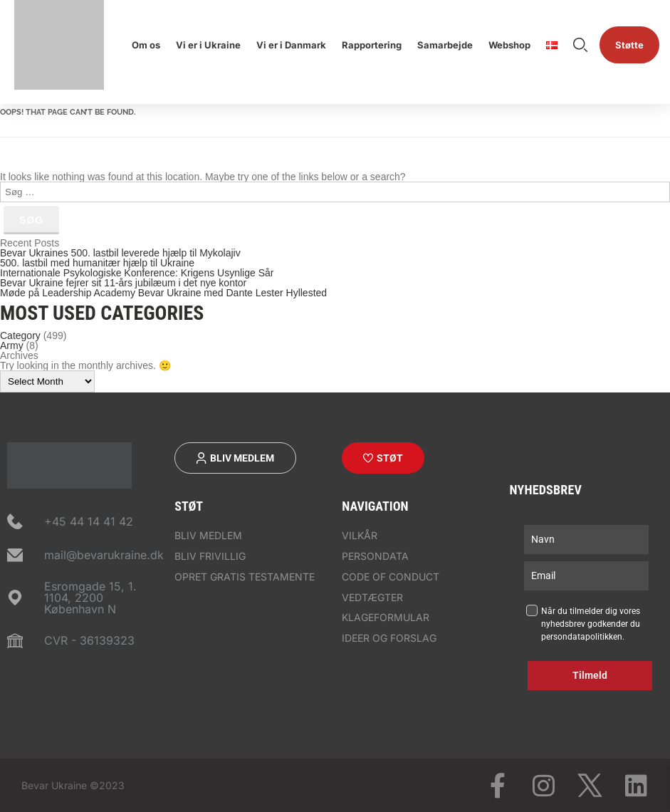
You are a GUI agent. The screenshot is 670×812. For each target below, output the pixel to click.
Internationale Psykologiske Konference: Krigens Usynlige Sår (137, 273)
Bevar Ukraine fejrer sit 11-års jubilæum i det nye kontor (123, 283)
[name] (586, 540)
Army (12, 345)
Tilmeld (590, 675)
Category (20, 335)
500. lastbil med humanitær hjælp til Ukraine (97, 263)
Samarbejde (445, 45)
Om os (146, 45)
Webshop (509, 45)
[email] (586, 576)
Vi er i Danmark (291, 45)
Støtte (629, 45)
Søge (580, 45)
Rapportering (372, 45)
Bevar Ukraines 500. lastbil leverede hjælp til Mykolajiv (120, 253)
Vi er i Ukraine (208, 45)
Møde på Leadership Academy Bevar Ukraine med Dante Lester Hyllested (163, 293)
